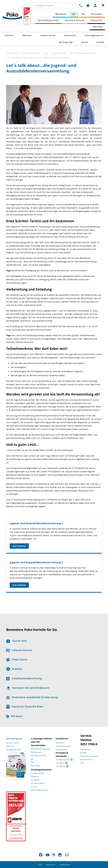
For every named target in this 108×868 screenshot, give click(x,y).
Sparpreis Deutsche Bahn (25, 706)
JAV (74, 14)
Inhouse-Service (48, 35)
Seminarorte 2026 (38, 756)
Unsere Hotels (62, 750)
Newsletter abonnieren (90, 756)
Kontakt (100, 42)
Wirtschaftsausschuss (48, 20)
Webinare (27, 35)
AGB (40, 865)
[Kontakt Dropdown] (81, 5)
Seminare (9, 35)
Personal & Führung (75, 20)
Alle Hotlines (86, 749)
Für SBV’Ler (36, 780)
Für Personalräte (38, 783)
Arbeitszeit (43, 230)
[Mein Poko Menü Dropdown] (95, 5)
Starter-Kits (16, 641)
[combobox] (54, 6)
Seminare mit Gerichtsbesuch (28, 688)
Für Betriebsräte (38, 773)
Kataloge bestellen (14, 750)
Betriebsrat (61, 14)
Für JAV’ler (35, 776)
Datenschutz (65, 865)
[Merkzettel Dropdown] (88, 5)
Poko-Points (17, 660)
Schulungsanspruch (94, 35)
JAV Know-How (66, 42)
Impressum (51, 865)
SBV (83, 14)
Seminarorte (96, 20)
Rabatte (14, 669)
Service (84, 42)
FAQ (82, 763)
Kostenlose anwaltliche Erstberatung (32, 697)
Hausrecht (43, 419)
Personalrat (97, 14)
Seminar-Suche (12, 743)
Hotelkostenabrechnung (24, 678)
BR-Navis (14, 716)
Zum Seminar (19, 546)
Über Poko (97, 27)
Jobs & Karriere (87, 759)
